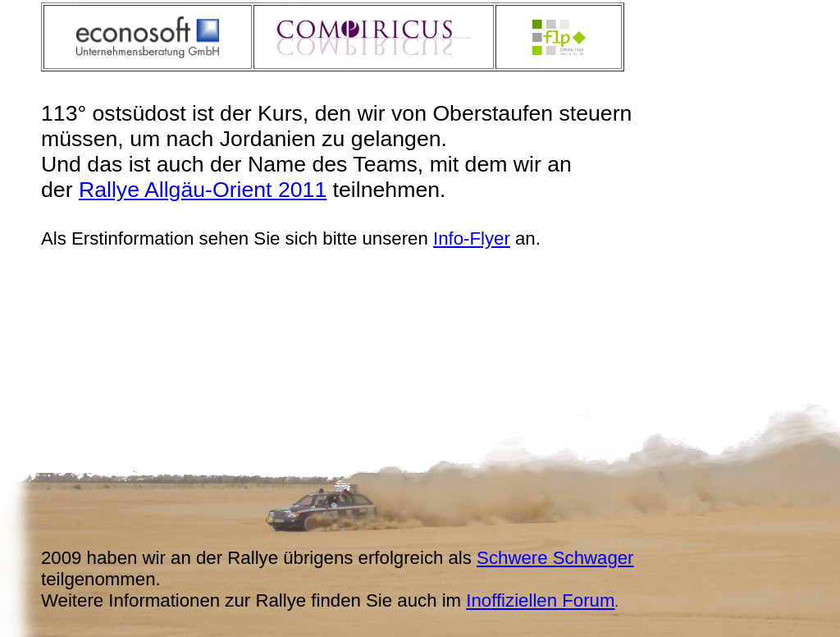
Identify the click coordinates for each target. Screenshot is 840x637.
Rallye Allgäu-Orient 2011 (203, 190)
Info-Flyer (472, 238)
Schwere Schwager (555, 558)
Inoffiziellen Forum (540, 600)
